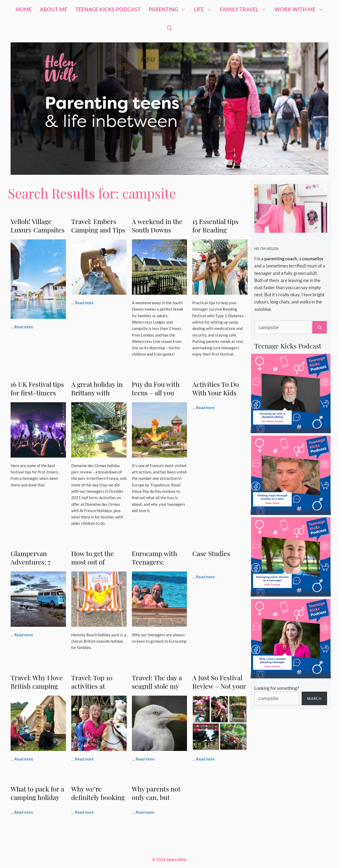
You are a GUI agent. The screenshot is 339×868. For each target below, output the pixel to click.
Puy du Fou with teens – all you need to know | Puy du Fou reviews (160, 397)
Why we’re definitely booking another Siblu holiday (98, 801)
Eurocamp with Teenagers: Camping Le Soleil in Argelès (159, 566)
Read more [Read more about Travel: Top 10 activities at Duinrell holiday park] (84, 759)
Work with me (301, 9)
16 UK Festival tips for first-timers (37, 388)
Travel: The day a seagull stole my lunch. (157, 686)
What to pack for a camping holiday (37, 793)
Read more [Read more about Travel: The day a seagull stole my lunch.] (145, 759)
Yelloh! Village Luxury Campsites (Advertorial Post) (38, 230)
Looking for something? (277, 688)
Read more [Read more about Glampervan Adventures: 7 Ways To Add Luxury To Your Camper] (24, 635)
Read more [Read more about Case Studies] (205, 577)
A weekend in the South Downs (157, 225)
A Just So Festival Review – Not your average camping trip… (219, 690)
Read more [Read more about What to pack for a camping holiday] (24, 812)
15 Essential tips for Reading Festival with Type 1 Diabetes (219, 234)
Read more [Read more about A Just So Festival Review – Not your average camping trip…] (205, 759)
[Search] (320, 327)
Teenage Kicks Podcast (108, 9)
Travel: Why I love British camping (37, 682)
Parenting (169, 9)
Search (314, 698)
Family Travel (245, 9)
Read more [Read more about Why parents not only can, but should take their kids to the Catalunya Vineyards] (145, 812)
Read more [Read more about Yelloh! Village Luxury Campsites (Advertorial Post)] (24, 327)
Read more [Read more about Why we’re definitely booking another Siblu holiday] (84, 812)
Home (24, 9)
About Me (53, 9)
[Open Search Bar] (169, 28)
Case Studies (211, 553)
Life (205, 9)
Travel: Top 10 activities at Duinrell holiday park (95, 690)
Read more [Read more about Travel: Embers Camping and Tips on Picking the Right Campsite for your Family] (84, 303)
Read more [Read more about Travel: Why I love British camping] (24, 759)
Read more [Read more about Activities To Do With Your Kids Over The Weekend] (205, 408)
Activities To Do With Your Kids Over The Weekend (215, 397)
